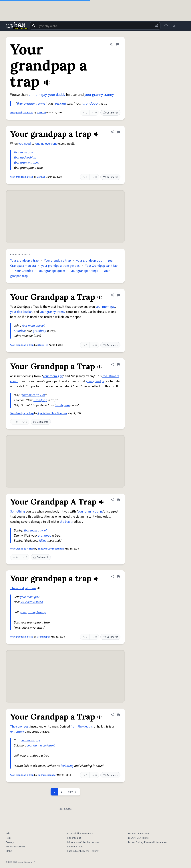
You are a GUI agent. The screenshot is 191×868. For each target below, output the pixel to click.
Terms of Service (15, 847)
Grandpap (40, 400)
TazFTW (42, 113)
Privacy (10, 842)
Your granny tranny (31, 103)
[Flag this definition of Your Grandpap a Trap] (119, 295)
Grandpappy (44, 637)
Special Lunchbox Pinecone (52, 413)
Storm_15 (43, 345)
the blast (66, 522)
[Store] (166, 26)
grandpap (90, 103)
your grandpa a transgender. (60, 266)
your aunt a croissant (41, 745)
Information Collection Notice (83, 842)
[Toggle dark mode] (174, 26)
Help (8, 838)
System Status (75, 847)
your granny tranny (99, 95)
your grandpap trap (89, 261)
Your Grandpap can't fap (101, 266)
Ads (8, 834)
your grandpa (95, 381)
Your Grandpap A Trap (22, 549)
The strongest (20, 727)
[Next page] (73, 792)
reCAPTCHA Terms (138, 838)
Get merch (110, 113)
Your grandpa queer (52, 271)
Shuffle (65, 809)
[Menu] (182, 26)
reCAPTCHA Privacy (139, 834)
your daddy (57, 95)
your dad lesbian (21, 312)
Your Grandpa (24, 271)
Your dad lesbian (25, 158)
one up (40, 144)
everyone (51, 144)
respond (60, 103)
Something (18, 512)
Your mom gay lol (33, 326)
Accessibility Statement (80, 834)
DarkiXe (41, 177)
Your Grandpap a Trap (22, 345)
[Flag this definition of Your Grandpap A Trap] (119, 500)
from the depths (82, 727)
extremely (17, 732)
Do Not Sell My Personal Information (148, 842)
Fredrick (19, 331)
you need (25, 144)
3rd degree (62, 405)
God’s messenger (47, 775)
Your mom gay (23, 152)
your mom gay (105, 307)
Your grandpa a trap (57, 261)
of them (30, 588)
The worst (17, 588)
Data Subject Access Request (83, 851)
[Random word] (156, 26)
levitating (67, 766)
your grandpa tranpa (84, 271)
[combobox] (95, 26)
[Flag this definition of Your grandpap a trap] (118, 44)
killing (43, 541)
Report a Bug (74, 838)
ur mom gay (37, 95)
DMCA (9, 851)
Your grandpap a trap (22, 113)
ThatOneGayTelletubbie (51, 549)
